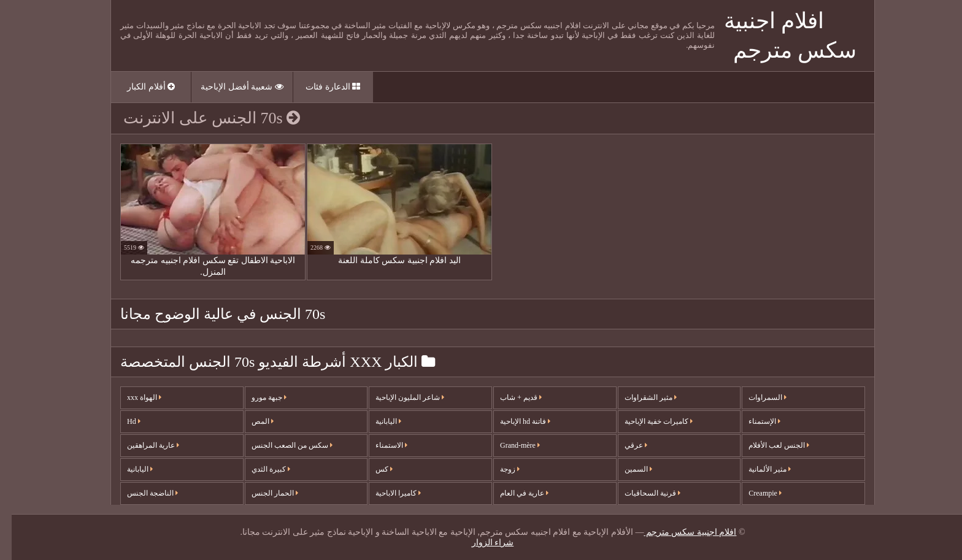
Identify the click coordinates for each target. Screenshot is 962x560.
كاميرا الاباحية (387, 493)
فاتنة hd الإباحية (514, 421)
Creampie (753, 493)
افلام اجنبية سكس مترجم (678, 532)
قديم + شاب (509, 397)
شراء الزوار (481, 543)
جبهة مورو (257, 397)
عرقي (624, 445)
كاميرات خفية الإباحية (647, 421)
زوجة (498, 469)
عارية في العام (513, 493)
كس (372, 469)
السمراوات (756, 397)
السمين (627, 469)
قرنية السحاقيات (641, 493)
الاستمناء (380, 445)
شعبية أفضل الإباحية (230, 87)
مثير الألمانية (758, 469)
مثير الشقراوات (639, 397)
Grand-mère (508, 445)
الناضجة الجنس (141, 493)
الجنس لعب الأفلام (767, 445)
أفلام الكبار (139, 87)
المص (251, 421)
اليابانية (128, 469)
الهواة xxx (133, 397)
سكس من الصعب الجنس (280, 445)
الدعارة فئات (321, 87)
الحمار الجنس (263, 493)
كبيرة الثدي (259, 469)
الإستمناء (753, 421)
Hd (122, 421)
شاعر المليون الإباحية (398, 397)
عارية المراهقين (141, 445)
